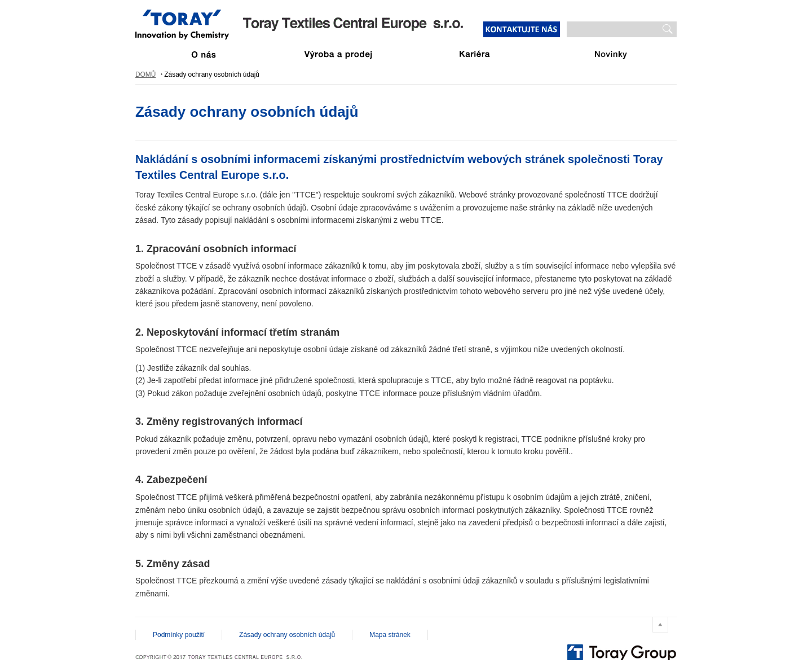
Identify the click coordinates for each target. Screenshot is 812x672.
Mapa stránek (390, 635)
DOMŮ (145, 74)
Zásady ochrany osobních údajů (287, 635)
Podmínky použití (179, 635)
